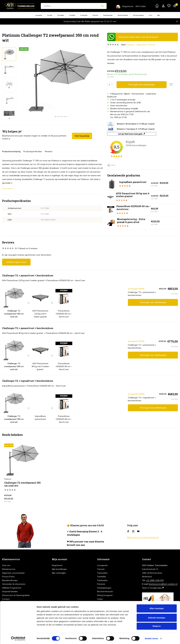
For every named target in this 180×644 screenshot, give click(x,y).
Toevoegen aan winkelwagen (153, 302)
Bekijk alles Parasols (146, 45)
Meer (159, 15)
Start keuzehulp (82, 136)
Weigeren (157, 626)
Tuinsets (50, 15)
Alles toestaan (157, 608)
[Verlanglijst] (169, 6)
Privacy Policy (8, 577)
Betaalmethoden (10, 580)
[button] (55, 117)
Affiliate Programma (12, 588)
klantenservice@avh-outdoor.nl (163, 584)
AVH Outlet (141, 6)
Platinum (131, 45)
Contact (6, 599)
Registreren (57, 565)
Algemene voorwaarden (13, 573)
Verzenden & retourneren (14, 584)
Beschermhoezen (123, 15)
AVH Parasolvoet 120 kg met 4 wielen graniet (23, 280)
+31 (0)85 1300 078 (155, 580)
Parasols (95, 15)
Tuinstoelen (61, 15)
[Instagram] (133, 531)
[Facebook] (128, 531)
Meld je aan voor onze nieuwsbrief (143, 537)
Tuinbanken (84, 15)
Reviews (49, 151)
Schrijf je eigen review (16, 262)
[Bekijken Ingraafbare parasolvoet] (112, 184)
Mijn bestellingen (59, 569)
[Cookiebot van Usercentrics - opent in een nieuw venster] (18, 639)
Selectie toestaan (157, 618)
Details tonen (151, 638)
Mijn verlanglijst (59, 573)
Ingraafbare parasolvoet (133, 182)
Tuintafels (72, 15)
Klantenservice (9, 569)
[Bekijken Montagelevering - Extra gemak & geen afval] (111, 223)
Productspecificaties (33, 151)
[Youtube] (138, 531)
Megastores (128, 6)
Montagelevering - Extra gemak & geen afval (131, 221)
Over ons (6, 565)
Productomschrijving (11, 151)
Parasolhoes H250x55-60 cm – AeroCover (134, 208)
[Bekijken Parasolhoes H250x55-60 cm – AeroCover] (111, 210)
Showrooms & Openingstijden (16, 595)
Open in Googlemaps (153, 588)
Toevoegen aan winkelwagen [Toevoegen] (141, 85)
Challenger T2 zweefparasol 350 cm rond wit (22, 484)
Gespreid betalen (10, 591)
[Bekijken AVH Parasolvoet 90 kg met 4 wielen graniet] (111, 197)
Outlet (150, 15)
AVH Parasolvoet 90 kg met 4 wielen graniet (133, 195)
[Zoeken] (74, 6)
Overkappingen (108, 15)
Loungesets (39, 15)
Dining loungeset (138, 15)
